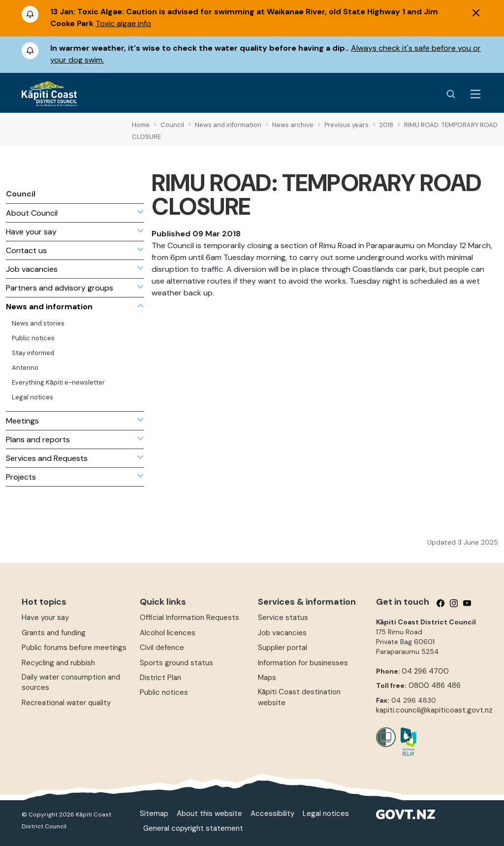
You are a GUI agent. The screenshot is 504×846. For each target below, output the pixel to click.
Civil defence (162, 648)
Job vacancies (282, 633)
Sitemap (154, 813)
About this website (209, 813)
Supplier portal (283, 648)
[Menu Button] (475, 94)
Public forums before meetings (74, 648)
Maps (267, 678)
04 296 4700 (425, 671)
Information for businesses (303, 663)
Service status (283, 618)
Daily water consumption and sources (71, 682)
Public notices (164, 692)
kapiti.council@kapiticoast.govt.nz (434, 710)
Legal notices (326, 813)
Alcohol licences (168, 633)
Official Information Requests (189, 618)
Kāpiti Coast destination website (299, 697)
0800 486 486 (435, 685)
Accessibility (272, 813)
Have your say (45, 618)
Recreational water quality (66, 703)
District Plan (160, 678)
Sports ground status (176, 663)
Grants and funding (54, 633)
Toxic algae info (123, 23)
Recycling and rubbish (58, 663)
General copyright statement (193, 828)
